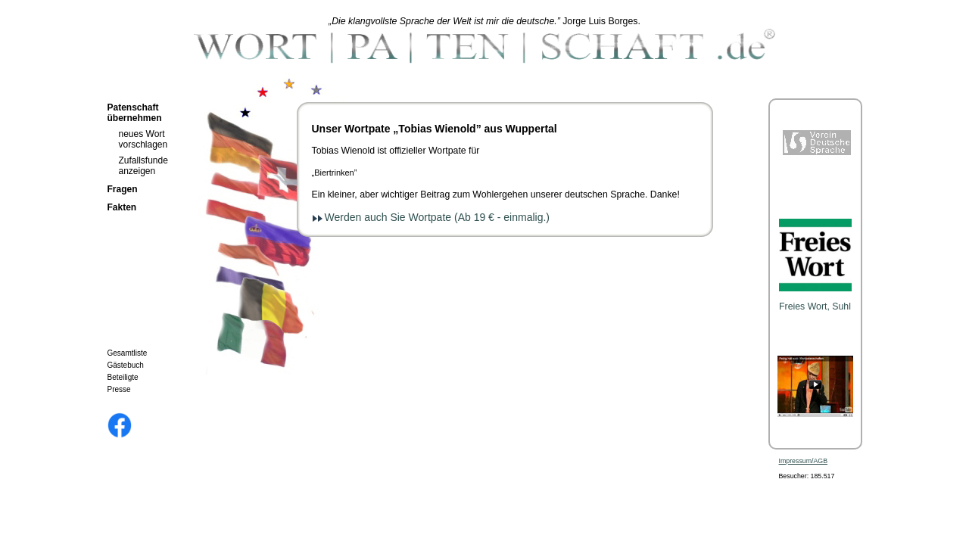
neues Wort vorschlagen (143, 139)
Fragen (123, 189)
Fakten (122, 207)
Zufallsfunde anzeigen (143, 166)
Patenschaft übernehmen (135, 113)
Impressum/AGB (804, 461)
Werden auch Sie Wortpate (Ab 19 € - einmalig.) (438, 217)
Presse (119, 389)
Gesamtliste (128, 353)
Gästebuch (126, 365)
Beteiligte (123, 377)
